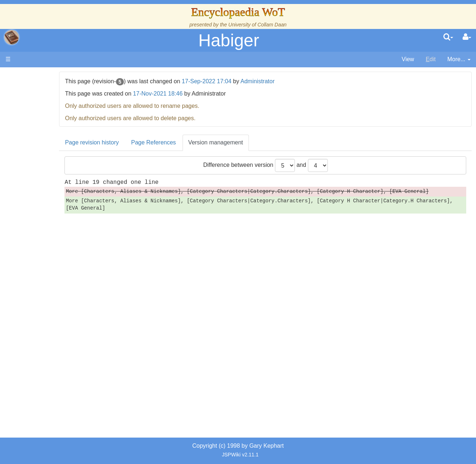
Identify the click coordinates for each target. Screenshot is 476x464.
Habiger (229, 40)
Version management (264, 142)
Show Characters (57, 220)
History (43, 146)
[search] (448, 37)
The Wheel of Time (59, 129)
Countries (61, 187)
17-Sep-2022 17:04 (255, 81)
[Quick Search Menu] (448, 37)
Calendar (46, 154)
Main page (34, 75)
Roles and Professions (63, 245)
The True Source (56, 137)
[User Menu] (467, 37)
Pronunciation (52, 319)
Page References (202, 142)
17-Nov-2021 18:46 (206, 94)
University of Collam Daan (257, 25)
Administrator (306, 81)
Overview (61, 179)
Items (41, 269)
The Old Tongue (55, 195)
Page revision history (140, 142)
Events (43, 162)
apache (12, 37)
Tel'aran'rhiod (51, 294)
